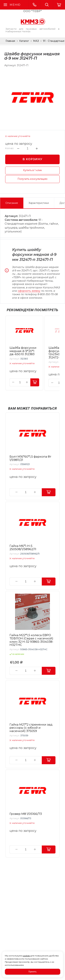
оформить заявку (29, 291)
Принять (32, 972)
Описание (12, 203)
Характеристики (39, 203)
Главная (10, 41)
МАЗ (36, 41)
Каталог (24, 41)
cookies (26, 956)
